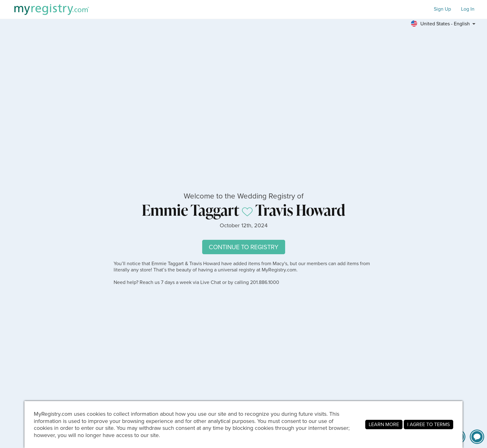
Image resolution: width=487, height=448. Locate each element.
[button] (445, 24)
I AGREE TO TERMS (428, 424)
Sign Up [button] (442, 9)
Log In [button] (468, 9)
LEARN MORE (384, 424)
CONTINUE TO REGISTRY (244, 247)
